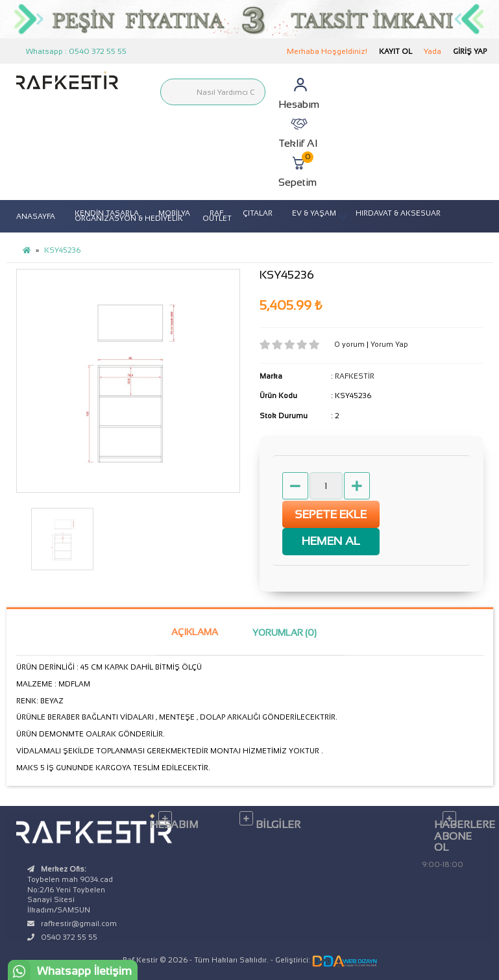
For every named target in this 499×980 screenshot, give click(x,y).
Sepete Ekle (331, 514)
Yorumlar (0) (285, 633)
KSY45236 (62, 250)
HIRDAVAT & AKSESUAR (398, 213)
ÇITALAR (258, 213)
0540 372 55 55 (69, 937)
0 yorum (350, 344)
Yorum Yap (389, 344)
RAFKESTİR (355, 376)
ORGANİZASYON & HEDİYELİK (129, 218)
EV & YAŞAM (314, 213)
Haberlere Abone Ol (459, 836)
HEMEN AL (331, 541)
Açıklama (195, 632)
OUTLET (217, 218)
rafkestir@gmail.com (79, 923)
